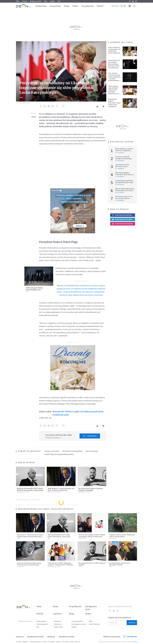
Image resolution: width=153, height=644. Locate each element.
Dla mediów (52, 642)
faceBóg (52, 1)
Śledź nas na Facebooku (122, 215)
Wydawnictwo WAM (35, 637)
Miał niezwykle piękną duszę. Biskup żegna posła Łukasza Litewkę (125, 190)
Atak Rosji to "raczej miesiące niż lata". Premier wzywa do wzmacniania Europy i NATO (61, 490)
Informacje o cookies (68, 642)
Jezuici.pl (20, 637)
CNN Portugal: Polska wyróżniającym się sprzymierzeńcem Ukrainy (36, 290)
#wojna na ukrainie (52, 451)
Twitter (133, 1)
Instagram (136, 1)
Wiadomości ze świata (54, 492)
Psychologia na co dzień (79, 624)
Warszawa (115, 6)
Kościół (40, 614)
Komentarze (55, 6)
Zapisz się (132, 623)
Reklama (59, 642)
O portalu (19, 642)
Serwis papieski (41, 621)
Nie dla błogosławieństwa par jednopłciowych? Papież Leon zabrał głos (125, 182)
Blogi (46, 1)
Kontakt (45, 642)
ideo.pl (135, 642)
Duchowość (58, 621)
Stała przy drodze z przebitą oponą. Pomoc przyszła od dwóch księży (29, 564)
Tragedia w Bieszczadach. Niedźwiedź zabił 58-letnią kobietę (122, 536)
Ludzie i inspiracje (94, 624)
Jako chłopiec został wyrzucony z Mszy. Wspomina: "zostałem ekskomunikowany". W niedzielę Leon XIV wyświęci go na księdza (115, 80)
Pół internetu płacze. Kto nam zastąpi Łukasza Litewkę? (124, 198)
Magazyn (25, 1)
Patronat (78, 642)
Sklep (59, 1)
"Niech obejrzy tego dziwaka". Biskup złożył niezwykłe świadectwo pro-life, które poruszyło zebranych (114, 93)
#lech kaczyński (92, 451)
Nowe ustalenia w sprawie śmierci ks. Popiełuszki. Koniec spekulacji (115, 50)
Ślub (38, 627)
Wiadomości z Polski (23, 492)
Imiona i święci (58, 627)
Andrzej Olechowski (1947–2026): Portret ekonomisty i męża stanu (30, 489)
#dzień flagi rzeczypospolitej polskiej (59, 454)
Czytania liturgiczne (77, 621)
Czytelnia (57, 614)
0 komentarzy (120, 169)
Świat (21, 98)
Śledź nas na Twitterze (122, 219)
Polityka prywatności (36, 642)
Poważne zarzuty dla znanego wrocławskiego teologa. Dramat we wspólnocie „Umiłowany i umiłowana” (114, 66)
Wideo (75, 6)
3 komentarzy (120, 153)
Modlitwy (74, 627)
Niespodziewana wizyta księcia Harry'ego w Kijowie (120, 564)
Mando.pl (51, 637)
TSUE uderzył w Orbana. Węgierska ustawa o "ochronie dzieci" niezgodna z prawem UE (61, 565)
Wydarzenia (41, 6)
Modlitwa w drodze (36, 1)
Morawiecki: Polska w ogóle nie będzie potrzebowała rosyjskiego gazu (78, 413)
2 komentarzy (120, 192)
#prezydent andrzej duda (72, 451)
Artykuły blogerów (42, 624)
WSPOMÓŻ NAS (130, 637)
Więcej (100, 6)
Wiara (67, 6)
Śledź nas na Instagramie (122, 224)
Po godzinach (88, 6)
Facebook (130, 1)
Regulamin (26, 642)
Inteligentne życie (91, 608)
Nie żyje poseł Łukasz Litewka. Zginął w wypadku (91, 489)
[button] (129, 6)
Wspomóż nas (90, 436)
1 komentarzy (120, 176)
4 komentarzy (120, 185)
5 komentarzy (120, 161)
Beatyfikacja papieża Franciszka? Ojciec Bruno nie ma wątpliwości (114, 103)
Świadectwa (58, 624)
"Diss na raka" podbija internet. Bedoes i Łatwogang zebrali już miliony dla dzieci (92, 537)
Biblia (18, 1)
